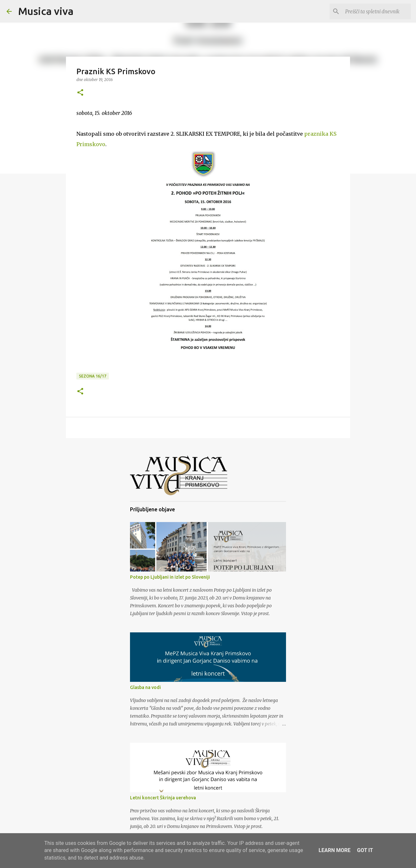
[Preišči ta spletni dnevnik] (377, 11)
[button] (80, 93)
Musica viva (46, 11)
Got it (365, 850)
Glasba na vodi (145, 687)
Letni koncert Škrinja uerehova (163, 798)
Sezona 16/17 (93, 376)
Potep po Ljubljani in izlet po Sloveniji (170, 577)
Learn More (334, 850)
